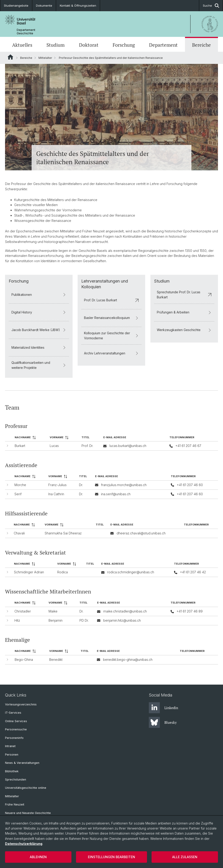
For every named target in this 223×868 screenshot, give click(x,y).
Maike (53, 611)
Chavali (19, 533)
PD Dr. (84, 620)
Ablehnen (38, 857)
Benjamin (56, 620)
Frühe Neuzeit (15, 804)
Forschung (124, 45)
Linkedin (163, 708)
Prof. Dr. (87, 446)
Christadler (23, 611)
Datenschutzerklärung (24, 844)
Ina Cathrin (56, 494)
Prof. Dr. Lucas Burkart (111, 300)
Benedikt (56, 660)
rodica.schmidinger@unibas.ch (131, 572)
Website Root (10, 57)
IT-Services (13, 713)
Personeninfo (14, 738)
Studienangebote (16, 5)
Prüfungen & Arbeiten (184, 312)
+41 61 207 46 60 (190, 485)
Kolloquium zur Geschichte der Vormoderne (111, 335)
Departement (163, 45)
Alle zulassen (185, 857)
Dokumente (44, 5)
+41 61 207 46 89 (190, 611)
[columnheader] (30, 438)
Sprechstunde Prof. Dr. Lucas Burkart (184, 295)
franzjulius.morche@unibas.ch (124, 485)
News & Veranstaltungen (22, 763)
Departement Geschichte (26, 32)
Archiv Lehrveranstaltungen (111, 353)
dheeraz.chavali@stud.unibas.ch (141, 533)
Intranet (10, 746)
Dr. (81, 485)
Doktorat (89, 45)
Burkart (20, 446)
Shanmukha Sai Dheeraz (63, 533)
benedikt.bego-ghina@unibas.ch (128, 660)
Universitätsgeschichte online (26, 788)
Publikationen (39, 295)
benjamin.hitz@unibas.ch (122, 620)
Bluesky (163, 722)
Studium (56, 45)
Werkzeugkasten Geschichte (184, 330)
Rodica (63, 572)
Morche (20, 485)
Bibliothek (12, 771)
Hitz (17, 620)
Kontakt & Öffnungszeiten (78, 5)
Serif (18, 494)
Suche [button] (211, 6)
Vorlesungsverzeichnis (21, 704)
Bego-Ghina (24, 660)
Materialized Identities (39, 347)
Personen (12, 755)
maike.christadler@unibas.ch (125, 611)
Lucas (54, 446)
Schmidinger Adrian (29, 572)
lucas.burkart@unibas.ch (128, 446)
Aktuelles (22, 45)
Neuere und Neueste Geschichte (28, 813)
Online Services (16, 721)
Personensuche (16, 729)
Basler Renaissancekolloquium (111, 318)
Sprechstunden (16, 780)
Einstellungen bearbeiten (111, 857)
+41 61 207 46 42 (193, 572)
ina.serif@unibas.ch (116, 494)
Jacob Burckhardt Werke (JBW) (39, 330)
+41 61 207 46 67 (188, 446)
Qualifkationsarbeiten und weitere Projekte (39, 365)
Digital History (39, 312)
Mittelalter (45, 58)
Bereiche (201, 45)
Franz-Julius (57, 485)
